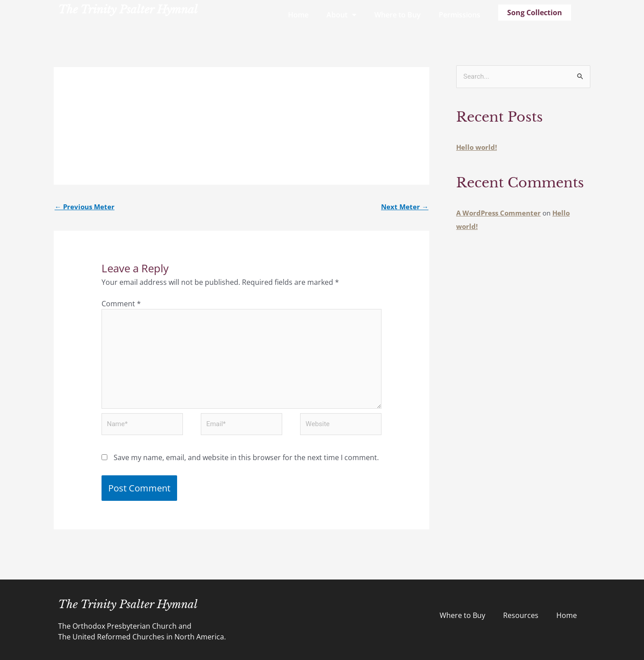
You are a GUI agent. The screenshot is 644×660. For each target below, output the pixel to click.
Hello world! (477, 147)
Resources (521, 615)
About (341, 15)
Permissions (460, 15)
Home (298, 15)
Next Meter (405, 207)
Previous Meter (85, 207)
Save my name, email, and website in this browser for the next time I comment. (246, 457)
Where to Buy (398, 15)
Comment (121, 304)
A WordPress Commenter (498, 213)
